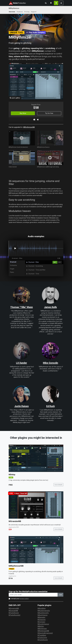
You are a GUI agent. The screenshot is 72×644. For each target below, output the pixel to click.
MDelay (12, 475)
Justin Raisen (22, 406)
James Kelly (50, 307)
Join (60, 595)
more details (58, 485)
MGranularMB (15, 521)
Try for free (49, 113)
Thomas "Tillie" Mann (22, 307)
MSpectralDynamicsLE (45, 633)
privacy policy (24, 599)
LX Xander (22, 363)
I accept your (20, 599)
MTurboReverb (14, 613)
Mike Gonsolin (51, 363)
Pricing (27, 12)
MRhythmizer (42, 629)
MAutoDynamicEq (44, 611)
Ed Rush (51, 406)
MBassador (41, 617)
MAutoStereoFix (43, 613)
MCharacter (42, 620)
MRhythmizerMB (29, 127)
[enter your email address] (33, 595)
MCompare (41, 622)
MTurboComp (42, 638)
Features (20, 12)
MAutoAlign (42, 608)
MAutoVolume (43, 615)
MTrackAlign (42, 635)
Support (34, 12)
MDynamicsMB (14, 608)
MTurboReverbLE (15, 615)
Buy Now (23, 113)
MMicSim (41, 626)
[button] (46, 3)
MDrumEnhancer (43, 624)
